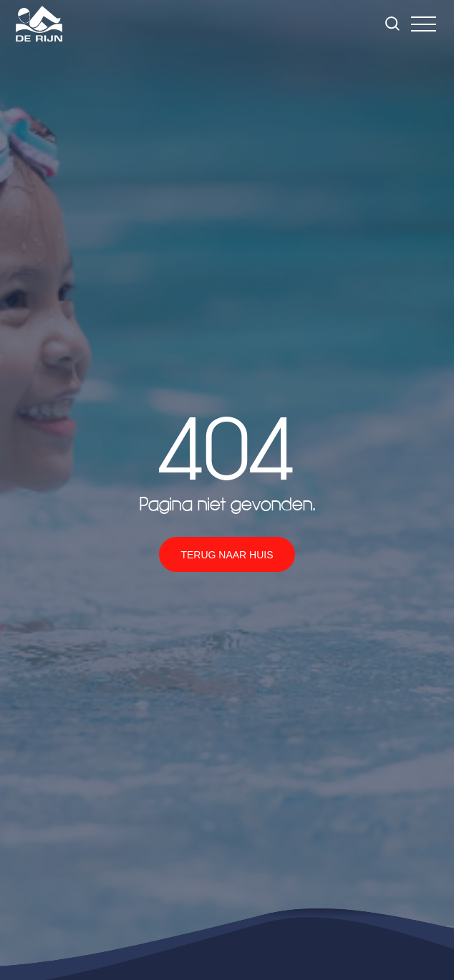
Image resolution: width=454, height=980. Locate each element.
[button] (424, 24)
